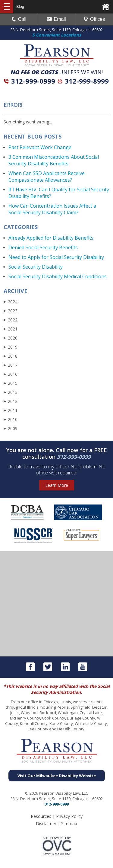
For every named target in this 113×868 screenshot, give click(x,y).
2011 (11, 410)
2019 (11, 347)
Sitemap (69, 823)
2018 (11, 356)
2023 (11, 311)
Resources (41, 816)
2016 (11, 374)
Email (56, 19)
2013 (11, 392)
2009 (11, 428)
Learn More (57, 485)
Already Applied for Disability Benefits (51, 238)
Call (19, 19)
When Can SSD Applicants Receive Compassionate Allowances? (47, 177)
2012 (11, 401)
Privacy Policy (69, 816)
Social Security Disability (36, 267)
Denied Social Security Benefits (43, 247)
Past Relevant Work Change (40, 147)
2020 (11, 338)
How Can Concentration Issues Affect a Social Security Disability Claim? (52, 209)
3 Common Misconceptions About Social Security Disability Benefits (54, 160)
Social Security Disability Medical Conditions (58, 276)
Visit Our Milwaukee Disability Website (57, 776)
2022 (11, 320)
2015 (11, 383)
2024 (11, 302)
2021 (11, 329)
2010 (11, 419)
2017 (11, 365)
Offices (94, 19)
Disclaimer (46, 823)
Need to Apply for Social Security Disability (56, 257)
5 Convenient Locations (57, 35)
